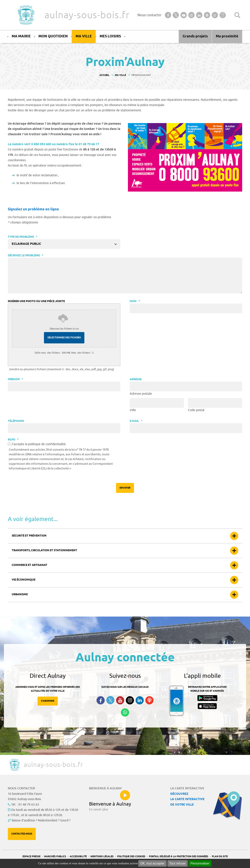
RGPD (13, 440)
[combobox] (64, 244)
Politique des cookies (131, 857)
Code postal (196, 410)
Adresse (136, 380)
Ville (133, 410)
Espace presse (31, 857)
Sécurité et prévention (29, 536)
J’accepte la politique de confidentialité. (39, 444)
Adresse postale (141, 394)
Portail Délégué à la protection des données (179, 857)
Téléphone (16, 421)
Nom (135, 301)
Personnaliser (200, 863)
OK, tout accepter (152, 863)
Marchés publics (55, 857)
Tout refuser (178, 863)
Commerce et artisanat (29, 565)
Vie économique (24, 580)
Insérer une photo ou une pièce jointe (36, 301)
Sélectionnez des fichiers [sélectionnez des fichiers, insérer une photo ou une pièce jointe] (64, 338)
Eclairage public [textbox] (26, 244)
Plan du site (220, 857)
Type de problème (23, 237)
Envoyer (125, 488)
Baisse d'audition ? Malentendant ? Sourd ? (41, 820)
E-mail (136, 421)
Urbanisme (20, 595)
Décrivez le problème (25, 256)
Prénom (15, 380)
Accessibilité (78, 857)
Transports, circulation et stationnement (44, 551)
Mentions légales (102, 857)
